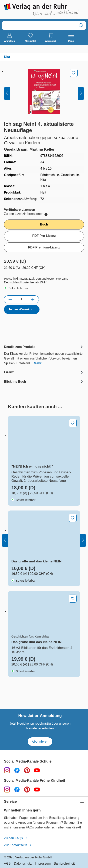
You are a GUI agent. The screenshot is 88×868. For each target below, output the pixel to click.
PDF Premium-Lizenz (44, 247)
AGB (7, 864)
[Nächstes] (81, 93)
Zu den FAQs (15, 838)
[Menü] (71, 38)
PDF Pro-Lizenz (44, 236)
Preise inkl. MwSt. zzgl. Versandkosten (30, 279)
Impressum (43, 864)
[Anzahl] (21, 299)
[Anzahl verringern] (10, 299)
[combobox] (39, 25)
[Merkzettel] (30, 38)
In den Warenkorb (22, 309)
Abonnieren (40, 741)
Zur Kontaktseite (18, 845)
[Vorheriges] (7, 93)
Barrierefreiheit (64, 864)
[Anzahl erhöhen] (33, 299)
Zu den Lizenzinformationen (26, 214)
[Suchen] (81, 25)
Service (10, 802)
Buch (44, 224)
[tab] (44, 355)
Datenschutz (23, 864)
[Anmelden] (9, 38)
